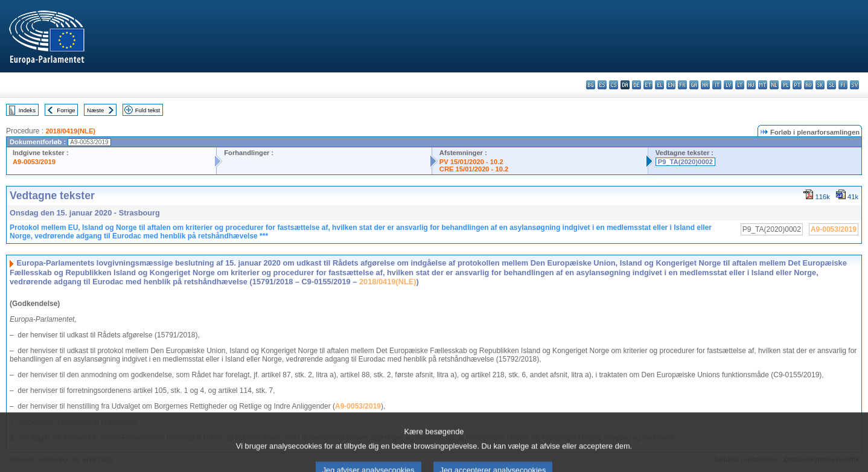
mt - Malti (763, 85)
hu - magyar (751, 85)
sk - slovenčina (820, 85)
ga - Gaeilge (694, 85)
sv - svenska (854, 85)
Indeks (27, 110)
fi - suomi (843, 85)
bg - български (591, 85)
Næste (95, 110)
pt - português (797, 85)
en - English (671, 85)
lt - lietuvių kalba (740, 85)
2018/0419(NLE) (70, 131)
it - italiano (717, 85)
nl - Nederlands (774, 85)
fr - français (682, 85)
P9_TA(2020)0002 (685, 162)
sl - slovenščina (831, 85)
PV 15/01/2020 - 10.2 (471, 162)
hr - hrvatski (705, 85)
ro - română (809, 85)
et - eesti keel (648, 85)
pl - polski (786, 85)
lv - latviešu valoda (728, 85)
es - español (602, 85)
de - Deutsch (637, 85)
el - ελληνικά (659, 85)
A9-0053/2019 (34, 162)
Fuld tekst (148, 110)
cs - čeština (614, 85)
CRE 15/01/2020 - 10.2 (474, 169)
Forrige (66, 110)
